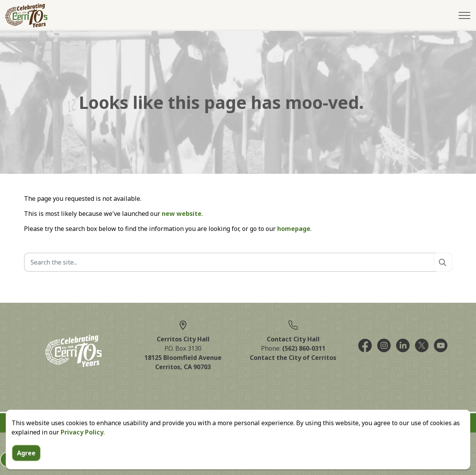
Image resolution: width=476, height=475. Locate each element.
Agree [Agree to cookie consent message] (26, 453)
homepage (294, 229)
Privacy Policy (82, 432)
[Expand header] (464, 15)
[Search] (443, 262)
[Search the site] (238, 262)
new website (182, 214)
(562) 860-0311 (304, 348)
